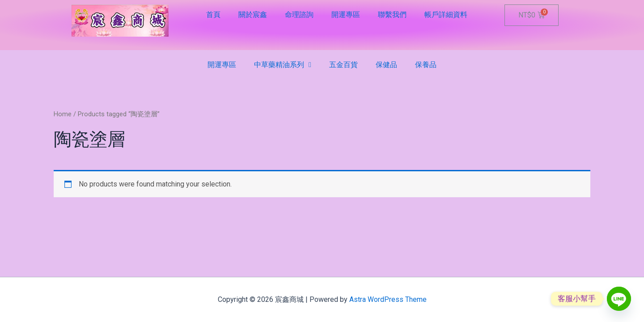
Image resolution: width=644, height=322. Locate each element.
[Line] (619, 299)
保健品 (386, 65)
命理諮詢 (299, 15)
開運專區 (346, 15)
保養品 (426, 65)
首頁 (213, 15)
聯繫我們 (392, 15)
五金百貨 (343, 65)
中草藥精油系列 (283, 65)
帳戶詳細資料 (446, 15)
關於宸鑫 (253, 15)
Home (63, 114)
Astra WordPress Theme (388, 299)
